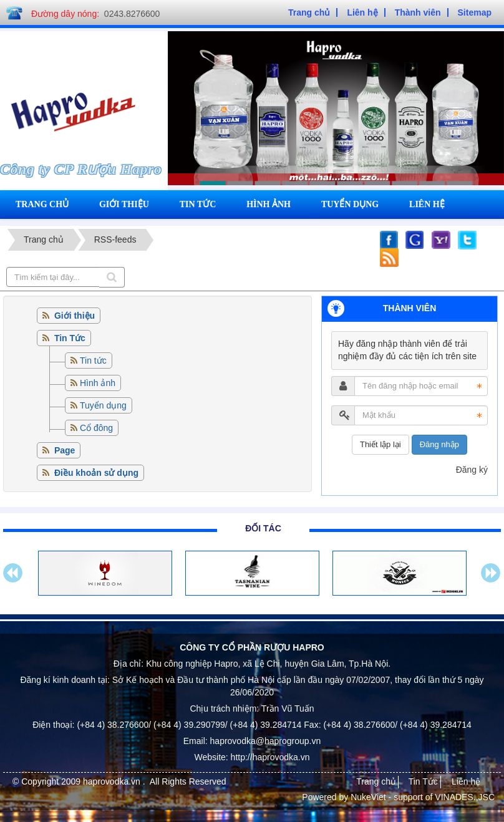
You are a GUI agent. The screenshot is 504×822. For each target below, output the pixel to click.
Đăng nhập (439, 444)
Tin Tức (423, 781)
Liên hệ (427, 204)
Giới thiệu (124, 204)
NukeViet (368, 797)
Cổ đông (96, 428)
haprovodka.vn (113, 781)
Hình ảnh (269, 204)
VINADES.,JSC (465, 797)
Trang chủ (42, 204)
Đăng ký (472, 470)
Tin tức (198, 204)
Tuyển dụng (350, 204)
